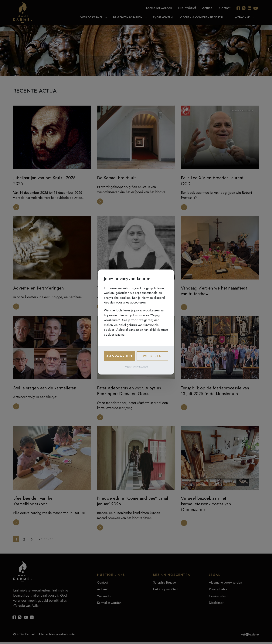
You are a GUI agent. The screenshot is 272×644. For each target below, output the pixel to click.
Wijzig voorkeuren (136, 367)
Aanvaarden (119, 356)
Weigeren (152, 356)
